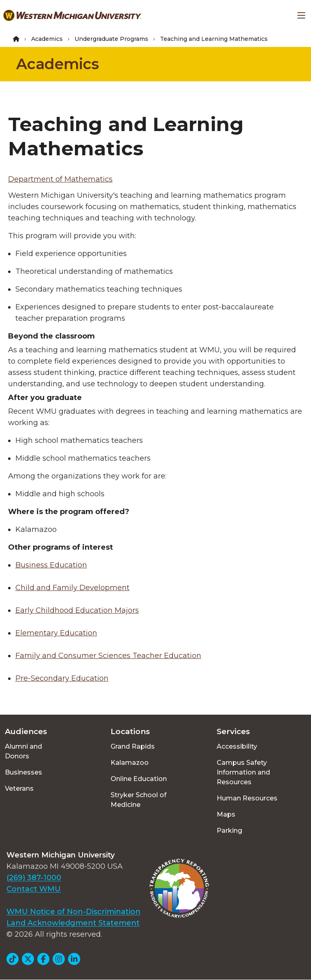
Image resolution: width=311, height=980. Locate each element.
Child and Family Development (72, 588)
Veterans (19, 788)
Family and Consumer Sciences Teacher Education (108, 656)
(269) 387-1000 (34, 878)
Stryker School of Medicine (138, 800)
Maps (226, 814)
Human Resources (247, 798)
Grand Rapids (133, 746)
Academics (47, 39)
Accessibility (237, 746)
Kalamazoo (130, 763)
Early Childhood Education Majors (77, 610)
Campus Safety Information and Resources (243, 772)
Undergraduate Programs (111, 39)
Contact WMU (34, 889)
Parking (229, 831)
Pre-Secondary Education (62, 678)
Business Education (51, 565)
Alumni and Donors (23, 751)
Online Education (139, 779)
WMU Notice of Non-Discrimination (73, 912)
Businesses (23, 772)
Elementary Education (56, 633)
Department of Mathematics (60, 179)
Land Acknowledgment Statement (73, 923)
